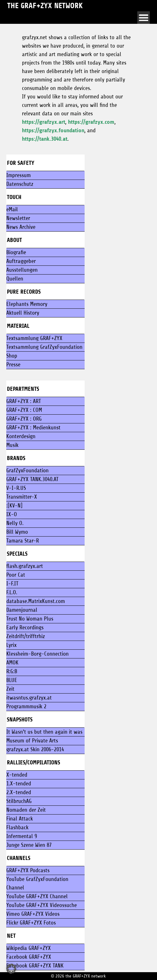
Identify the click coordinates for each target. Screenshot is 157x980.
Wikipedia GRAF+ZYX (29, 948)
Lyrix (11, 645)
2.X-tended (19, 792)
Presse (13, 364)
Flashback (17, 827)
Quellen (15, 279)
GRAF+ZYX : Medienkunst (33, 427)
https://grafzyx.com (91, 122)
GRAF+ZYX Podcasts (28, 870)
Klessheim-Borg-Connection (37, 654)
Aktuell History (23, 313)
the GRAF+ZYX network (45, 6)
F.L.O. (12, 592)
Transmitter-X (22, 497)
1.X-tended (19, 783)
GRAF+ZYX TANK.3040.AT (32, 479)
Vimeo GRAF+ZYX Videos (33, 914)
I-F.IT (12, 584)
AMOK (12, 663)
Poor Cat (16, 575)
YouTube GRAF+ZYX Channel (37, 896)
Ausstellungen (22, 270)
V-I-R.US (16, 488)
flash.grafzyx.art (25, 566)
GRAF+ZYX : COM (24, 410)
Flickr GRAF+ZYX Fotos (31, 923)
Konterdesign (21, 436)
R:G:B (12, 671)
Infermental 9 (22, 836)
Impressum (18, 175)
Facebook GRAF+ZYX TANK (35, 966)
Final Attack (20, 819)
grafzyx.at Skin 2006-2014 (35, 749)
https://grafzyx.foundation (53, 130)
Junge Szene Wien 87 (29, 845)
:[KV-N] (14, 506)
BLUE (12, 680)
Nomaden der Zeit (26, 810)
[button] (11, 969)
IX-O (12, 514)
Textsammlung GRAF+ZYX (34, 338)
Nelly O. (15, 523)
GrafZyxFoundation (27, 470)
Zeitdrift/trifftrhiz (26, 636)
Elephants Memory (27, 304)
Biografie (16, 252)
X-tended (17, 775)
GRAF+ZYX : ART (24, 401)
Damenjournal (22, 610)
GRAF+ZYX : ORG (24, 419)
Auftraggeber (21, 261)
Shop (12, 356)
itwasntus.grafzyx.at (29, 698)
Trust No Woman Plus (30, 619)
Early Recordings (25, 627)
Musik (12, 445)
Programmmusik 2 (26, 706)
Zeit (10, 689)
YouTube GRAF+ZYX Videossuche (42, 905)
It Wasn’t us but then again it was (44, 732)
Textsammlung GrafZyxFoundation (44, 347)
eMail (12, 209)
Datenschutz (20, 184)
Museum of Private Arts (32, 741)
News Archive (21, 227)
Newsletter (18, 218)
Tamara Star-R (23, 541)
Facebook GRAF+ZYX (29, 957)
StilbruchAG (19, 801)
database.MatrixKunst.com (36, 601)
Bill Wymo (17, 532)
